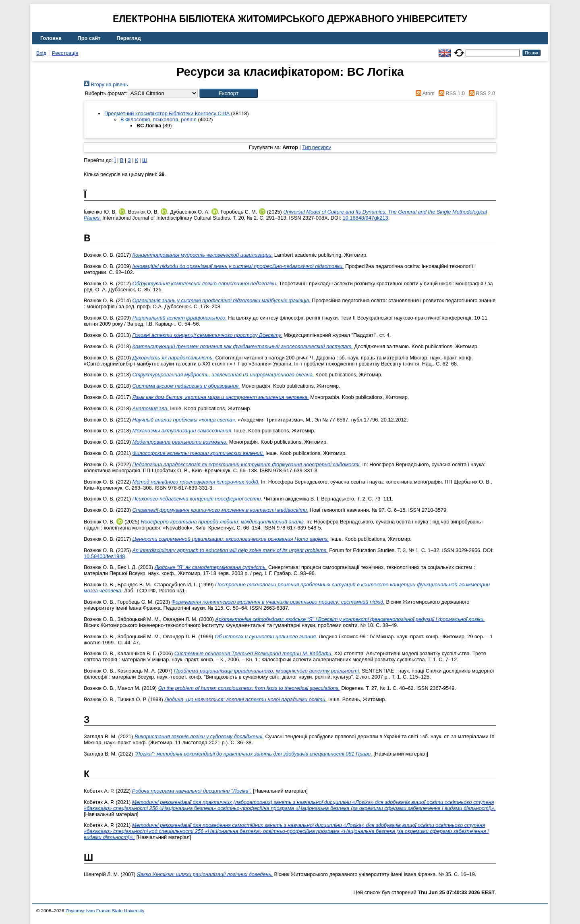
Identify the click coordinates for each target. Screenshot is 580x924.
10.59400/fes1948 (104, 556)
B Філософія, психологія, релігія (159, 119)
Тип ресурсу (317, 147)
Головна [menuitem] (51, 38)
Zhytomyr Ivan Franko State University (105, 911)
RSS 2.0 (481, 93)
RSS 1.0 (450, 93)
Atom (424, 93)
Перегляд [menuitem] (129, 38)
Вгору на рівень (106, 84)
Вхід (41, 53)
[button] (229, 93)
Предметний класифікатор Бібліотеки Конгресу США (168, 113)
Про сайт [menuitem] (89, 38)
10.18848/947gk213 (366, 218)
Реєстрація (65, 53)
